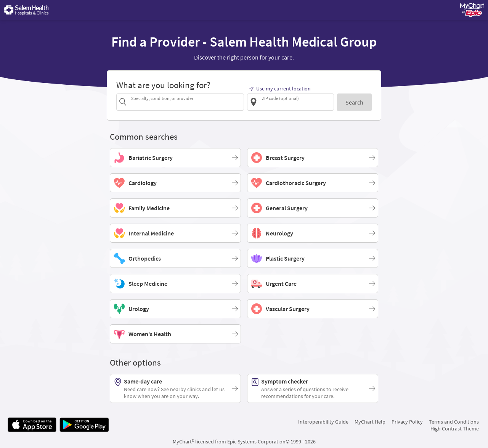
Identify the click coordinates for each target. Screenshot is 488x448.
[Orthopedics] (175, 258)
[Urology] (175, 309)
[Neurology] (313, 233)
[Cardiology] (175, 183)
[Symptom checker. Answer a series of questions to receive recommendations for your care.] (313, 388)
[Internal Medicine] (175, 233)
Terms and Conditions (454, 422)
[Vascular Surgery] (313, 309)
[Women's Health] (175, 334)
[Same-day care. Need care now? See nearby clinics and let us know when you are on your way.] (175, 388)
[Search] (354, 102)
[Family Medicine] (175, 208)
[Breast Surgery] (313, 158)
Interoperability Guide (323, 422)
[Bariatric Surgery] (175, 158)
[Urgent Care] (313, 284)
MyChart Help (370, 422)
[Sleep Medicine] (175, 284)
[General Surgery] (313, 208)
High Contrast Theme (455, 429)
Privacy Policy (407, 422)
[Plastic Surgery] (313, 258)
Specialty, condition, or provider (162, 98)
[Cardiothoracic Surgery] (313, 183)
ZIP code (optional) (280, 98)
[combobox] (186, 102)
